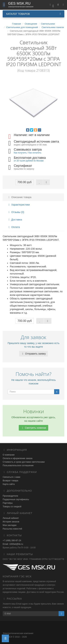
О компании (9, 455)
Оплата (14, 227)
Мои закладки (10, 525)
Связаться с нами (11, 477)
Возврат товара (10, 481)
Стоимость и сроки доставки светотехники (24, 462)
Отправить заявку (34, 354)
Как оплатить (35, 153)
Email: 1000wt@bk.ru (13, 544)
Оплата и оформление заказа (18, 458)
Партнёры (8, 503)
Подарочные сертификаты (16, 499)
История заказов (11, 522)
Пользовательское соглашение (18, 465)
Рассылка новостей (12, 529)
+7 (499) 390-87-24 (12, 541)
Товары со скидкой (12, 507)
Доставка (15, 220)
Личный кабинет (11, 518)
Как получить (20, 153)
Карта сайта (9, 484)
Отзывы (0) (16, 212)
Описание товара (19, 197)
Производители (10, 496)
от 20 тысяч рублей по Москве (29, 161)
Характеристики (19, 205)
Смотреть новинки (33, 428)
